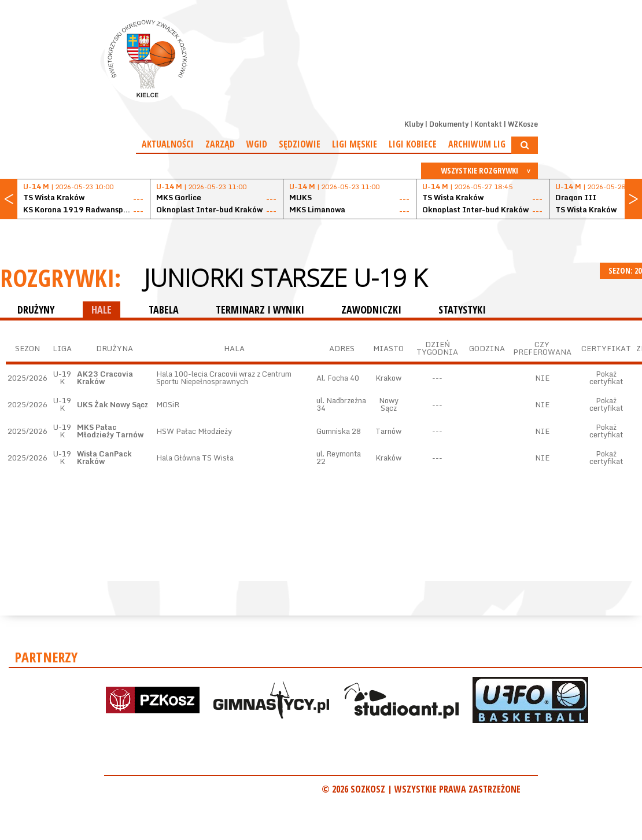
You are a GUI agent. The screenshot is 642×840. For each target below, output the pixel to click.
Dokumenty (449, 124)
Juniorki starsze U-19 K (285, 278)
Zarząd (220, 144)
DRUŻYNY (36, 310)
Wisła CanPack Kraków (104, 457)
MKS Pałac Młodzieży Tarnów (110, 431)
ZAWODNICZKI (371, 310)
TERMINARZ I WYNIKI (260, 310)
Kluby (414, 124)
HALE (102, 310)
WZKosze (523, 124)
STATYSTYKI (462, 310)
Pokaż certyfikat (606, 377)
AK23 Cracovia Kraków (105, 377)
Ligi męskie (355, 144)
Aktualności (168, 144)
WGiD (257, 144)
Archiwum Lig (477, 144)
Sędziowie (300, 144)
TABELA (164, 310)
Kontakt (488, 124)
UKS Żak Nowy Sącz (112, 404)
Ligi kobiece (413, 144)
